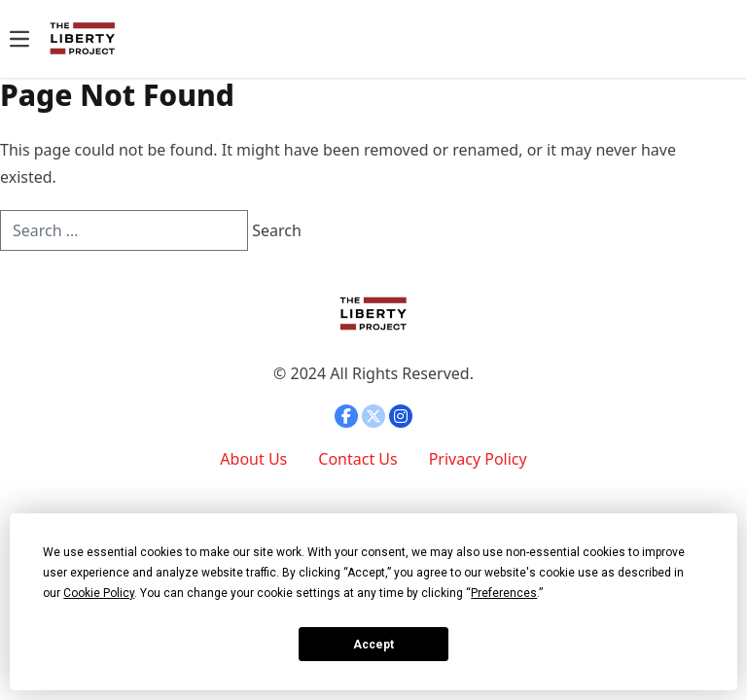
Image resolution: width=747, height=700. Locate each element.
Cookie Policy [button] (99, 593)
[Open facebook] (346, 416)
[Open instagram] (401, 416)
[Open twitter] (373, 416)
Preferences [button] (504, 593)
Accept (373, 645)
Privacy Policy (478, 459)
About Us (253, 459)
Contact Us (357, 459)
